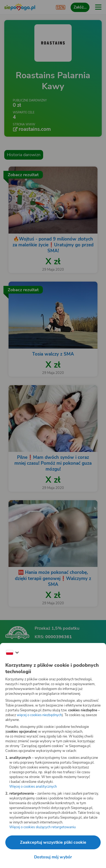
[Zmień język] (12, 653)
